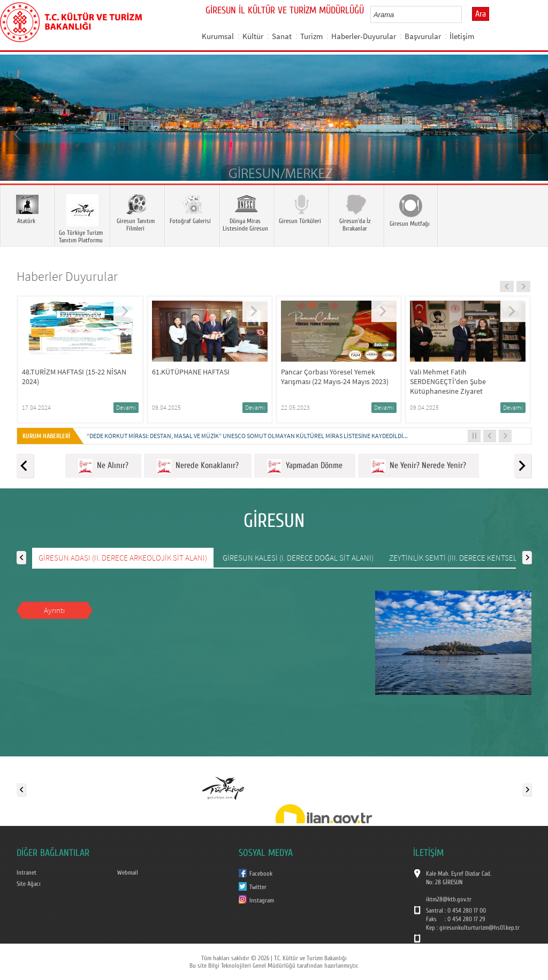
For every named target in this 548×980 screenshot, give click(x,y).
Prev (19, 133)
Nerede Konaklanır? (198, 466)
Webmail (128, 872)
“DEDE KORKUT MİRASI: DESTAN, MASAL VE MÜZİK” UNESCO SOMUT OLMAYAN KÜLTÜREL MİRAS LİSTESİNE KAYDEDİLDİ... (247, 436)
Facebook (261, 874)
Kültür (253, 36)
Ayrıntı (54, 610)
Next (529, 133)
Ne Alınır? (103, 466)
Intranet (26, 872)
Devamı (126, 407)
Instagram (262, 900)
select (465, 14)
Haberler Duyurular (67, 276)
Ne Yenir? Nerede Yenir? (418, 466)
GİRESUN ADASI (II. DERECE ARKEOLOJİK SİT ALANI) (123, 558)
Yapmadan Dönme (305, 466)
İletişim (462, 36)
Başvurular (423, 36)
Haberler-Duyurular (364, 36)
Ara (481, 14)
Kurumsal (218, 36)
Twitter (258, 887)
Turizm (311, 36)
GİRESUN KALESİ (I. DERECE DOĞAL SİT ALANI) (298, 558)
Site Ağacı (29, 884)
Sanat (282, 36)
